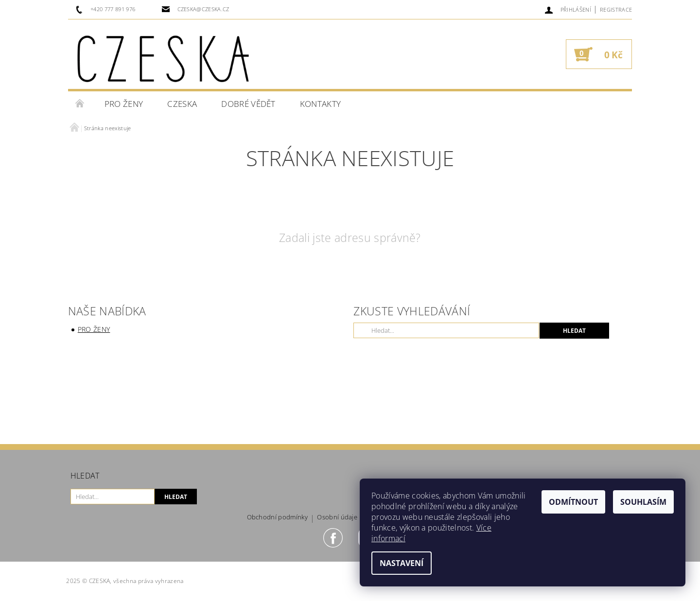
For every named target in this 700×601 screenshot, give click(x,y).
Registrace (616, 9)
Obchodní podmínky (277, 518)
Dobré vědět (248, 104)
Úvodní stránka (80, 104)
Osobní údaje (337, 518)
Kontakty (321, 104)
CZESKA (182, 104)
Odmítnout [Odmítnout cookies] (573, 502)
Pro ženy (124, 104)
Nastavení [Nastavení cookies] (402, 563)
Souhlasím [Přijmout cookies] (643, 502)
